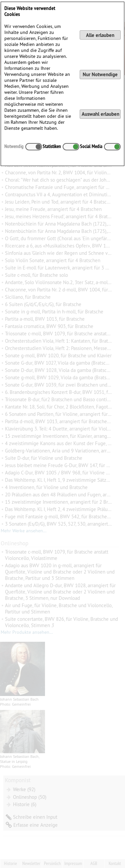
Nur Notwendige (100, 74)
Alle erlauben (100, 35)
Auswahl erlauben (100, 114)
